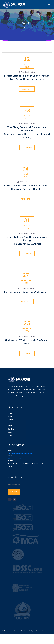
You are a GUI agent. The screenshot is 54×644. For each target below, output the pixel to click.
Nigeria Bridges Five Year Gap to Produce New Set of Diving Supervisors (27, 77)
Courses (11, 420)
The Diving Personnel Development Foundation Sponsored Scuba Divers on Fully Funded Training (27, 132)
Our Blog (11, 430)
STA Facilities (12, 427)
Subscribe (14, 493)
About (10, 417)
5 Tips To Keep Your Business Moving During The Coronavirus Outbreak (27, 240)
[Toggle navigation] (49, 5)
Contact (11, 436)
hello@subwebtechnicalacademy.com (21, 454)
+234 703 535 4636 (16, 459)
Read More (27, 89)
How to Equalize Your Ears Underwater (26, 292)
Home (23, 27)
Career (10, 433)
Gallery (10, 423)
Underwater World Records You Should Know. (27, 342)
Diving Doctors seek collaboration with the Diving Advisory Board (25, 187)
